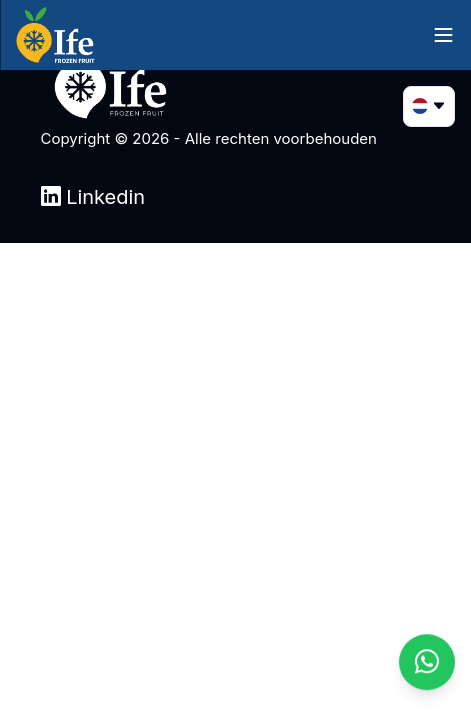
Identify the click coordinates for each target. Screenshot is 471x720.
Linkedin (93, 197)
